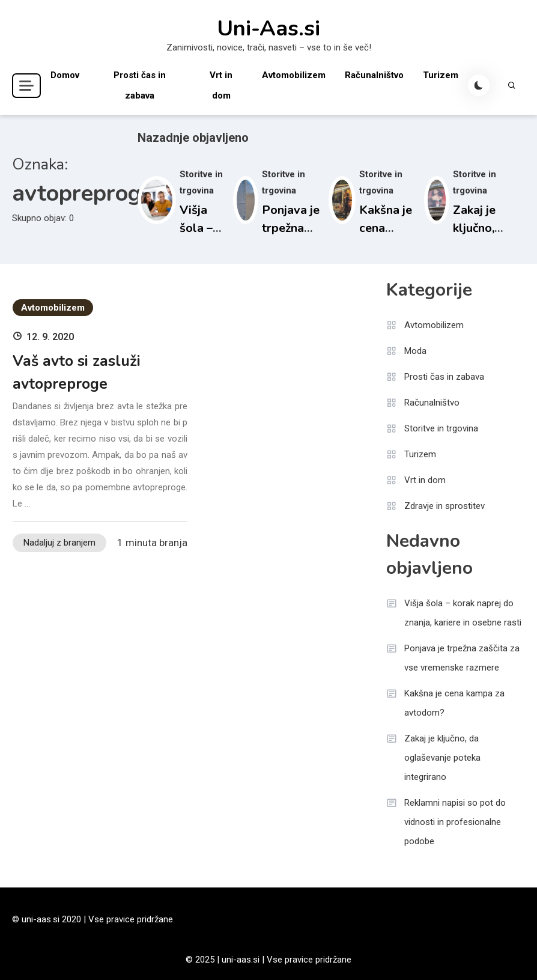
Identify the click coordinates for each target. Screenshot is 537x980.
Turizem (441, 75)
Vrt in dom (221, 85)
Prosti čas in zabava (140, 85)
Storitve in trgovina (441, 428)
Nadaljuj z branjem (59, 543)
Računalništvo (374, 75)
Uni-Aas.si (268, 29)
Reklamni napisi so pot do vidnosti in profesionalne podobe (455, 822)
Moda (415, 351)
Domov (65, 75)
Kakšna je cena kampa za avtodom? (454, 703)
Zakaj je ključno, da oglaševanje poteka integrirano (442, 758)
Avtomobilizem (294, 75)
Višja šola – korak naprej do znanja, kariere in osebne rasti (463, 613)
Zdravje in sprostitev (444, 506)
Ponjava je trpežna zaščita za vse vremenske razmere (462, 658)
